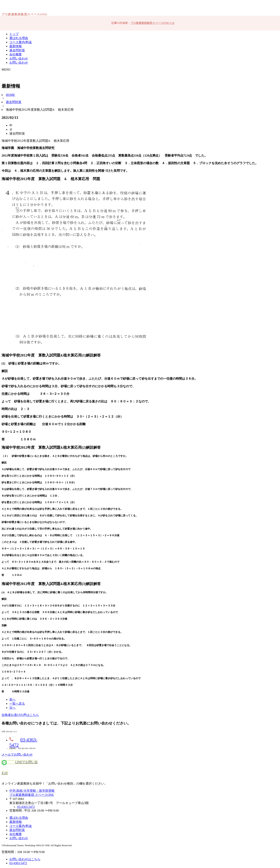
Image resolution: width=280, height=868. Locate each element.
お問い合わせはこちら (25, 859)
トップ (14, 34)
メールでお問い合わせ (17, 755)
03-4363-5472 (26, 807)
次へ (12, 708)
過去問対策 (17, 50)
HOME (10, 95)
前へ (12, 699)
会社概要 (16, 54)
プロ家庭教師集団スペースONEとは (152, 23)
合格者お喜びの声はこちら (20, 715)
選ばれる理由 (19, 38)
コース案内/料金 (21, 42)
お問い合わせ (19, 58)
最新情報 (16, 46)
